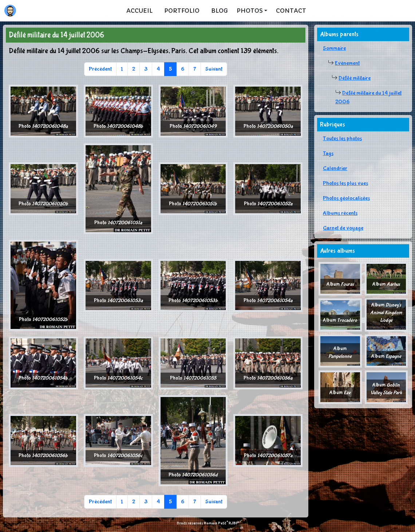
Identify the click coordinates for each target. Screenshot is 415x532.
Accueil (139, 11)
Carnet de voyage (343, 228)
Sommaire (334, 48)
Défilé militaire (355, 78)
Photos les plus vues (345, 183)
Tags (328, 153)
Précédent (100, 69)
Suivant (214, 69)
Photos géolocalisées (346, 198)
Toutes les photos (342, 138)
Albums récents (340, 213)
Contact (291, 11)
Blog (220, 11)
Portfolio (182, 11)
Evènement (347, 63)
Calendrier (335, 168)
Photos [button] (250, 11)
